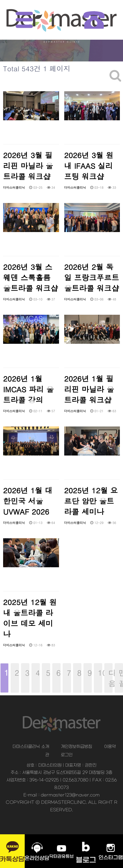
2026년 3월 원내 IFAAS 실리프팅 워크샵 (89, 166)
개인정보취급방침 (76, 747)
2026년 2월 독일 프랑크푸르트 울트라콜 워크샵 (92, 277)
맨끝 (121, 678)
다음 (111, 678)
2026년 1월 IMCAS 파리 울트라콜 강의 (28, 389)
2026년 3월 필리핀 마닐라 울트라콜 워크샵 (28, 166)
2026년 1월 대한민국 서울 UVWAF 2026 (28, 501)
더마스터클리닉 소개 (31, 747)
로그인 (67, 755)
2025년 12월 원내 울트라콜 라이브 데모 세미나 (30, 618)
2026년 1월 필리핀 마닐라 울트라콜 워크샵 (89, 389)
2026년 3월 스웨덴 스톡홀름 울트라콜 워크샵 (31, 277)
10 (98, 671)
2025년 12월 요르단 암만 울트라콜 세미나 (91, 501)
